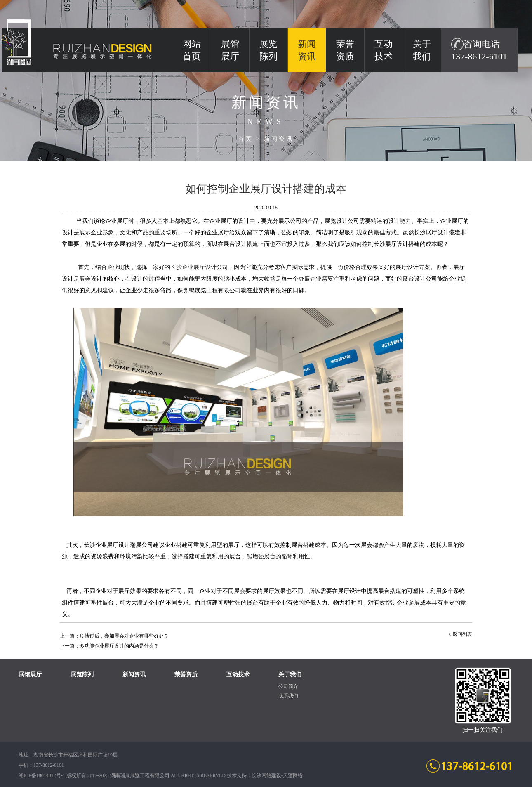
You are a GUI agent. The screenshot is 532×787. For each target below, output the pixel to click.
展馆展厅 (230, 50)
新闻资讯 (279, 139)
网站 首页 (192, 50)
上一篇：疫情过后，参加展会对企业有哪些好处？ (114, 636)
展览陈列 (268, 50)
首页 (246, 139)
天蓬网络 (293, 775)
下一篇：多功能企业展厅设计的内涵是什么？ (109, 646)
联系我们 (288, 696)
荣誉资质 (345, 50)
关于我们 (422, 50)
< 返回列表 (460, 634)
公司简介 (288, 686)
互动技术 (384, 50)
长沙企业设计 (193, 267)
